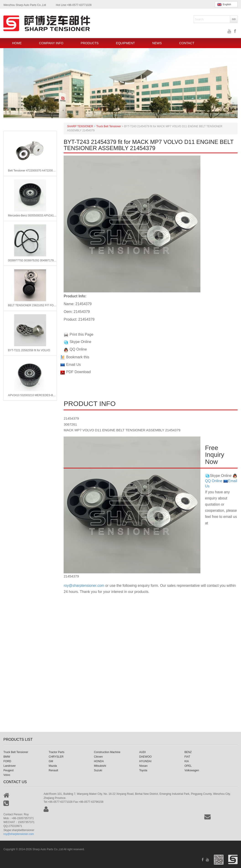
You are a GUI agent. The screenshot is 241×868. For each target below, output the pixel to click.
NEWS (157, 43)
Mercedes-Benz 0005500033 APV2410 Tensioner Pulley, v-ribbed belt (32, 216)
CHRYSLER (56, 757)
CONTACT (187, 43)
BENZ (188, 752)
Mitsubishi (100, 766)
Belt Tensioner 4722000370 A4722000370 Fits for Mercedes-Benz (32, 171)
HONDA (99, 761)
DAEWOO (145, 757)
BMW (7, 757)
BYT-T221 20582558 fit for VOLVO (29, 350)
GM (51, 761)
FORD (7, 761)
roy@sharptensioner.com (84, 586)
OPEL (188, 766)
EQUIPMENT (125, 43)
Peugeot (9, 770)
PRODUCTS (90, 43)
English (224, 4)
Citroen (98, 757)
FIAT (187, 757)
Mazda (53, 766)
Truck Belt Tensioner (16, 752)
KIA (187, 761)
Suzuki (98, 770)
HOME (17, 43)
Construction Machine (107, 752)
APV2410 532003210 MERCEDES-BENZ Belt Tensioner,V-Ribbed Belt (32, 395)
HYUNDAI (145, 761)
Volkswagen (192, 770)
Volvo (7, 775)
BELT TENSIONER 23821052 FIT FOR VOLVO (32, 305)
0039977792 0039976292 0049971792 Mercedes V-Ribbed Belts (32, 260)
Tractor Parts (56, 752)
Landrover (10, 766)
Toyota (143, 770)
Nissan (143, 766)
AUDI (142, 752)
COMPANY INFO (51, 43)
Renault (53, 770)
